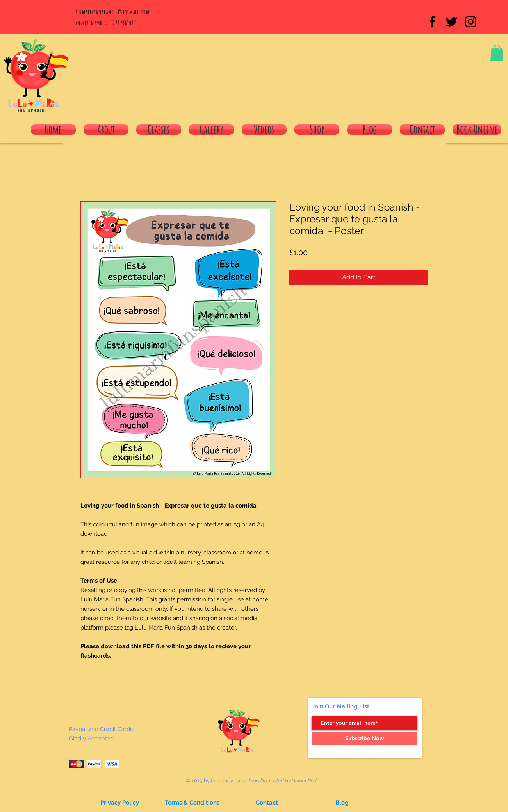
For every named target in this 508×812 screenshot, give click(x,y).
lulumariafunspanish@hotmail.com (111, 12)
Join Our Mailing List (341, 706)
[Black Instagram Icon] (471, 22)
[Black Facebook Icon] (432, 22)
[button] (497, 53)
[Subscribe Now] (365, 738)
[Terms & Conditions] (192, 803)
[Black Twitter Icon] (452, 22)
